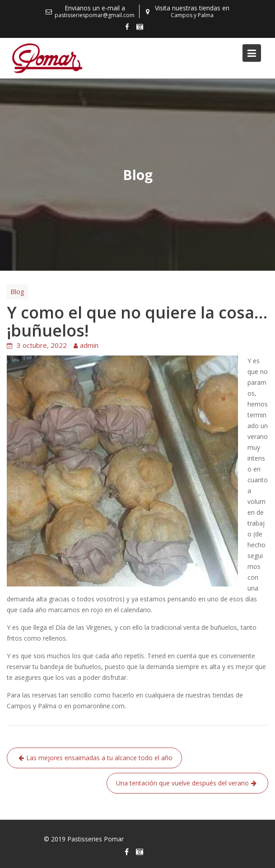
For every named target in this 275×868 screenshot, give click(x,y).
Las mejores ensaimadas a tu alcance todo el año (99, 758)
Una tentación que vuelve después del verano (182, 783)
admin (89, 345)
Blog (17, 291)
